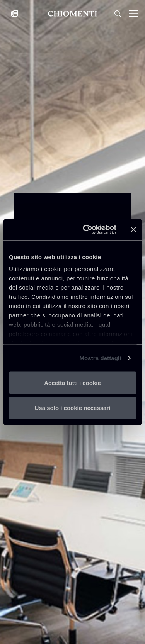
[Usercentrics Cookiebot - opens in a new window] (86, 230)
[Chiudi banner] (133, 229)
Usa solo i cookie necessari (73, 408)
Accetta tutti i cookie (72, 382)
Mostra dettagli (100, 358)
